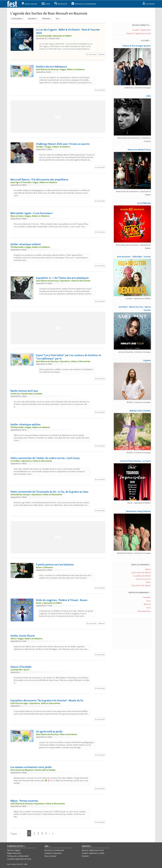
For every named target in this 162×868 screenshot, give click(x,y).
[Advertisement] (58, 117)
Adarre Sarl (16, 864)
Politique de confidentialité (18, 856)
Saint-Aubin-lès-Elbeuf (141, 573)
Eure (149, 601)
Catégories (17, 19)
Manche (147, 604)
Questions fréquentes (53, 853)
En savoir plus (91, 54)
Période (47, 19)
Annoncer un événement (84, 4)
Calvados (147, 597)
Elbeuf (148, 569)
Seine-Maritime (144, 611)
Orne (148, 608)
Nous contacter (50, 856)
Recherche (61, 4)
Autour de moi (30, 4)
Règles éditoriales (14, 853)
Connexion (149, 4)
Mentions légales (14, 850)
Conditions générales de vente (19, 859)
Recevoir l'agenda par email (139, 33)
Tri (58, 19)
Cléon (148, 582)
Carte (46, 4)
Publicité (85, 856)
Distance (33, 19)
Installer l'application (142, 30)
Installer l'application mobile (93, 853)
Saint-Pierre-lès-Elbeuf (141, 586)
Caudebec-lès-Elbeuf (142, 576)
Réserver (102, 54)
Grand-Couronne (143, 579)
